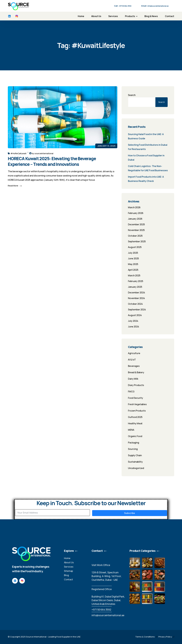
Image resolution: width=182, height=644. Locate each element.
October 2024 (135, 304)
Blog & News (151, 16)
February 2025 (136, 281)
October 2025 (135, 236)
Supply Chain (135, 455)
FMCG (131, 392)
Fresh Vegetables (137, 404)
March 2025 (134, 275)
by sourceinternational (43, 153)
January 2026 (135, 219)
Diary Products (136, 385)
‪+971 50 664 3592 (101, 610)
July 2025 (133, 253)
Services (113, 16)
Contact (170, 16)
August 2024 (135, 315)
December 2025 (136, 224)
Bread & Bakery (136, 372)
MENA (131, 430)
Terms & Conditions (145, 637)
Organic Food (135, 436)
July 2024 (133, 321)
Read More (15, 186)
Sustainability (135, 462)
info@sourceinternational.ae (108, 615)
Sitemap (68, 571)
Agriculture (134, 353)
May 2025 (133, 264)
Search (132, 95)
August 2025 (135, 247)
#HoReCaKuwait (17, 153)
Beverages (134, 366)
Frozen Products (137, 411)
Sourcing (133, 449)
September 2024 (137, 310)
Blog (66, 575)
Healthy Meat (135, 423)
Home (81, 16)
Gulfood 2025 (135, 417)
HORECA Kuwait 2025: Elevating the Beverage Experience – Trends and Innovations (52, 161)
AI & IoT (132, 360)
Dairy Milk (133, 379)
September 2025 (137, 241)
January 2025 (135, 287)
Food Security (136, 398)
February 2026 (136, 213)
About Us (96, 16)
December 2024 (136, 292)
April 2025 (133, 270)
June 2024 (134, 327)
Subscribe (130, 513)
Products (130, 16)
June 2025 (133, 258)
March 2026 (134, 207)
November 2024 (136, 298)
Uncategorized (136, 468)
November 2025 (136, 230)
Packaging (134, 443)
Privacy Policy (165, 637)
